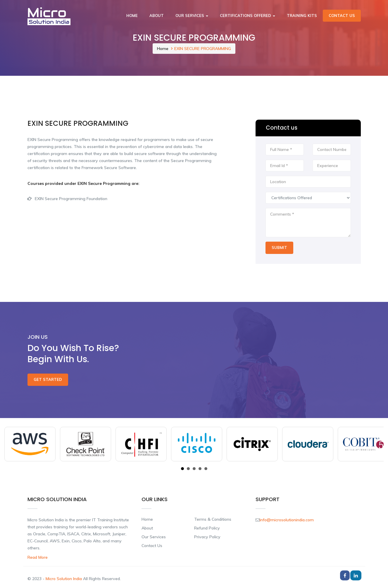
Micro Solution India (64, 579)
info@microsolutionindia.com (287, 520)
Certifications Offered (248, 16)
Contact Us (342, 16)
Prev (12, 444)
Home (132, 16)
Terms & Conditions (213, 519)
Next (376, 444)
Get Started (48, 379)
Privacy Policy (207, 537)
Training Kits (302, 16)
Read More (38, 557)
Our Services (192, 16)
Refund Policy (207, 528)
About (157, 16)
